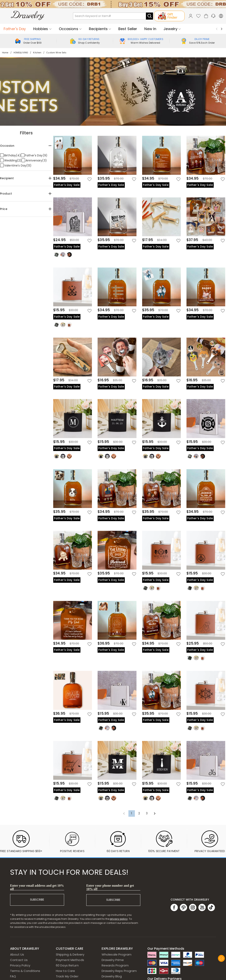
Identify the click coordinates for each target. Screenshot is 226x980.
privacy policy (119, 919)
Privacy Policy (20, 965)
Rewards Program (115, 965)
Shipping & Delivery (70, 954)
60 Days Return (67, 965)
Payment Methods (70, 960)
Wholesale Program (117, 954)
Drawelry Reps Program (119, 971)
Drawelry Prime (113, 960)
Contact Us (19, 960)
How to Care (65, 971)
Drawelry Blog (112, 976)
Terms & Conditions (25, 971)
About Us (17, 954)
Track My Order (67, 976)
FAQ (13, 976)
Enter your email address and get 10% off (37, 887)
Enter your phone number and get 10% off (110, 887)
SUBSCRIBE (37, 900)
